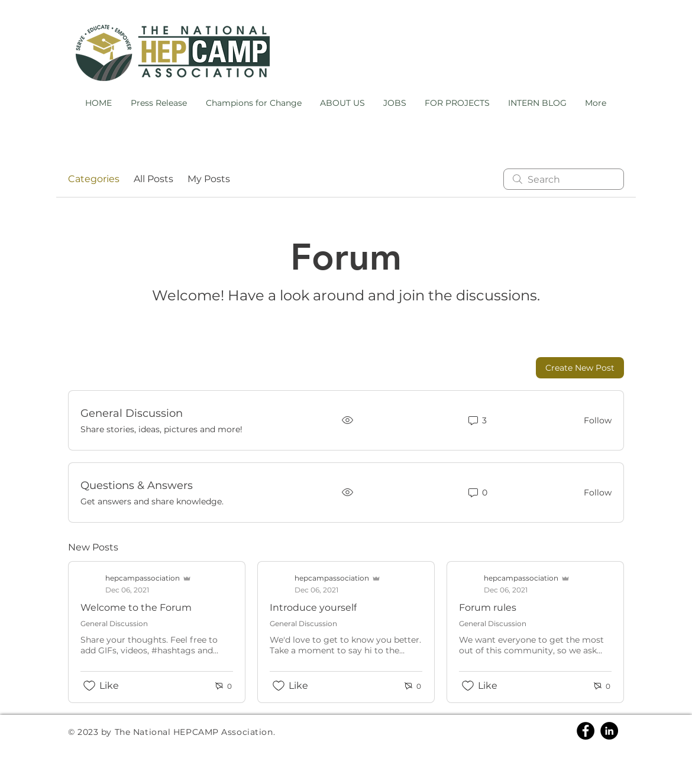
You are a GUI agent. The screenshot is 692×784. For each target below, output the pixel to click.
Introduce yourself (313, 608)
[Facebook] (586, 731)
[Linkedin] (609, 731)
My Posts (209, 179)
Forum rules (488, 608)
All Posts (153, 179)
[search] (564, 179)
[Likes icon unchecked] (89, 686)
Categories (94, 179)
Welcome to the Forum (136, 608)
